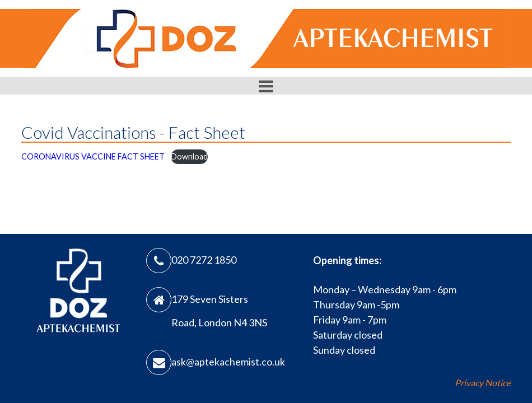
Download (189, 156)
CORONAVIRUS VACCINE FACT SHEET (93, 156)
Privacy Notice (483, 383)
